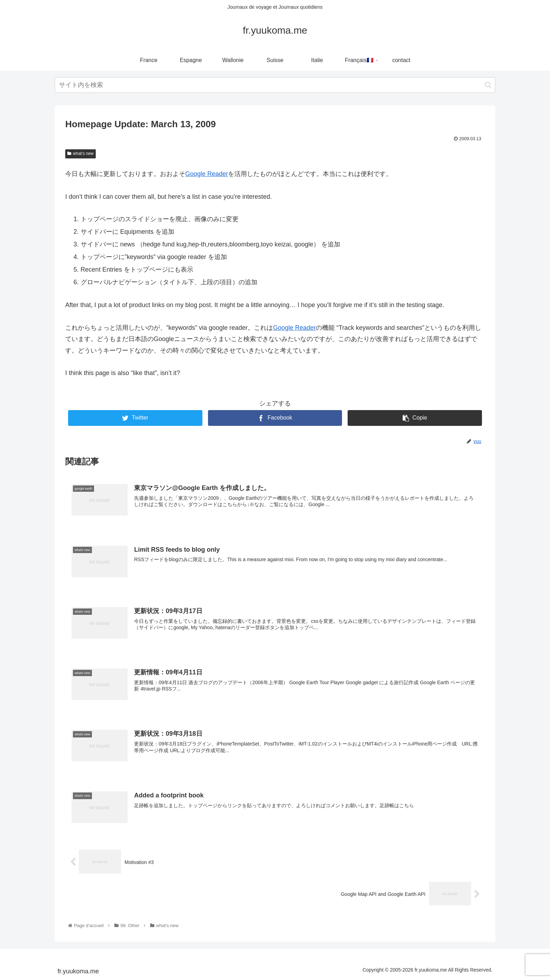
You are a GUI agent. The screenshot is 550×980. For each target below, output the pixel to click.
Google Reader (207, 174)
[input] (275, 85)
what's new (81, 154)
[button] (488, 85)
